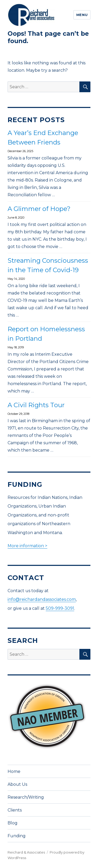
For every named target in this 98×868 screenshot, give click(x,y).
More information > (27, 546)
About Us (17, 784)
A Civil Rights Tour (36, 405)
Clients (15, 810)
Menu (82, 15)
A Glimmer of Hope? (39, 209)
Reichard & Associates (26, 852)
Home (14, 771)
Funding (17, 836)
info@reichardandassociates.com (42, 599)
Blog (13, 823)
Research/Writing (26, 797)
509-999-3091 (60, 608)
